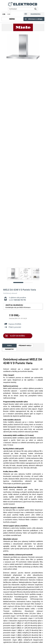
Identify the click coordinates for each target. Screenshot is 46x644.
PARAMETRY (9, 349)
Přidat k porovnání (15, 327)
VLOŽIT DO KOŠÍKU (17, 336)
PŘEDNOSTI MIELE (25, 346)
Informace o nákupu (35, 19)
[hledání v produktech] (23, 9)
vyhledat (36, 9)
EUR (9, 14)
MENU (12, 19)
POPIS (9, 346)
